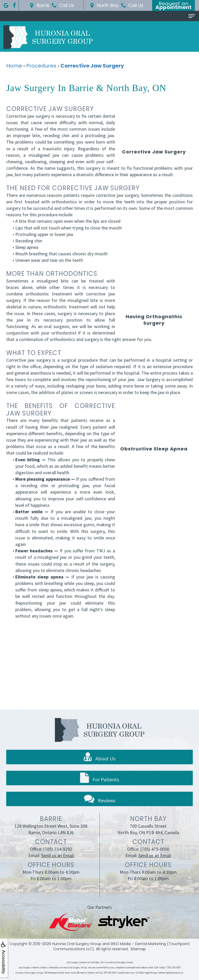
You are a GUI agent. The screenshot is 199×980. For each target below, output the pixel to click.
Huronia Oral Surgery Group (77, 944)
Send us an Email (58, 863)
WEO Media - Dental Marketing (138, 944)
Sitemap (138, 949)
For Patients (99, 785)
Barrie (39, 5)
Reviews (100, 806)
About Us (99, 764)
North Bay (104, 5)
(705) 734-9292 (58, 856)
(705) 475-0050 (155, 856)
